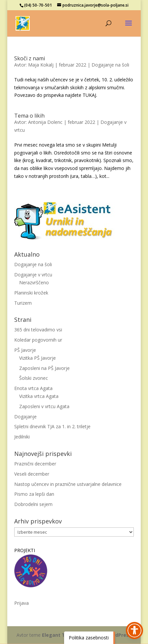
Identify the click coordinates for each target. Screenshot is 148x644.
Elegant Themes (62, 635)
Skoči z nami (30, 58)
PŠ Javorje (25, 350)
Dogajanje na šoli (110, 65)
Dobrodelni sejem (33, 504)
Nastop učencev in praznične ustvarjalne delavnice (68, 484)
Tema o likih (29, 116)
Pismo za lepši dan (34, 494)
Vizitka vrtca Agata (39, 396)
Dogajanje (25, 417)
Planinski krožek (31, 293)
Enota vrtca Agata (33, 388)
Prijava (21, 603)
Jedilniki (22, 437)
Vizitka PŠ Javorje (37, 358)
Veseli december (32, 474)
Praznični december (35, 464)
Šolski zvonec (34, 378)
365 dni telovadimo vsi (38, 330)
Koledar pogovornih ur (38, 340)
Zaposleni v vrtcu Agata (44, 406)
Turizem (23, 303)
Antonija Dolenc (45, 122)
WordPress (119, 635)
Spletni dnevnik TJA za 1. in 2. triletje (52, 426)
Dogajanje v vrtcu (33, 275)
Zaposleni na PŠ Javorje (44, 368)
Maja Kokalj (41, 65)
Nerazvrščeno (34, 282)
